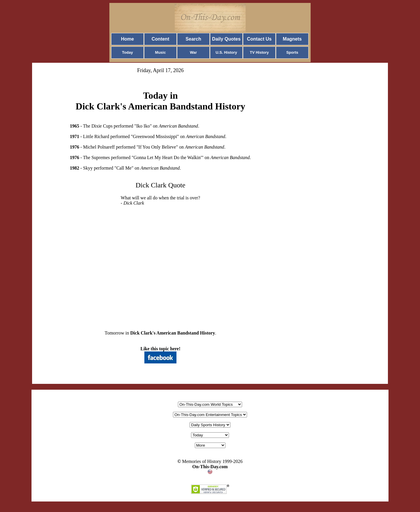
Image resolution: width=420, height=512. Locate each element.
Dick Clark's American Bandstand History (173, 333)
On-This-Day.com (210, 467)
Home (127, 39)
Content (160, 39)
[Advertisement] (161, 263)
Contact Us (259, 39)
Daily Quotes (226, 39)
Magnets (292, 39)
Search (193, 39)
